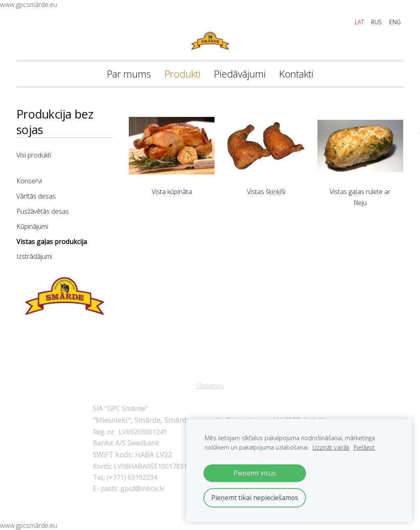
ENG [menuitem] (395, 22)
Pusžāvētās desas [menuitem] (43, 211)
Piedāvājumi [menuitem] (240, 74)
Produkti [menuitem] (182, 74)
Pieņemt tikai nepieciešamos (255, 498)
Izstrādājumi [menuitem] (34, 256)
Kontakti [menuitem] (296, 74)
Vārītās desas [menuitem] (36, 196)
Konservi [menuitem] (29, 181)
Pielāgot (364, 447)
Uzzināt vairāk (331, 447)
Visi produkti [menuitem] (34, 155)
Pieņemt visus (255, 473)
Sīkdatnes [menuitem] (210, 386)
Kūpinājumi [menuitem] (32, 226)
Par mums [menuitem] (129, 74)
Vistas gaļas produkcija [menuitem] (52, 242)
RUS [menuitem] (377, 22)
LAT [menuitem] (359, 22)
